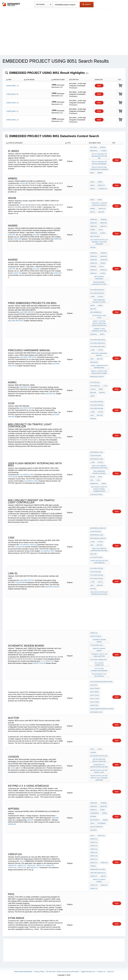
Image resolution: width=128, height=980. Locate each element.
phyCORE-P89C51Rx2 (98, 343)
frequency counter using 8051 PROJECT (99, 204)
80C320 (93, 477)
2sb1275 (103, 876)
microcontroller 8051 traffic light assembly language (99, 778)
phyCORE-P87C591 (27, 580)
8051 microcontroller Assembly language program (99, 242)
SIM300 (100, 173)
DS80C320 (93, 233)
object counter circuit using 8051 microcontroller (99, 323)
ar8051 (100, 182)
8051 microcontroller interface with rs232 (99, 593)
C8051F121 (104, 885)
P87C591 (93, 589)
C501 (92, 480)
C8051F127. (34, 868)
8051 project (95, 236)
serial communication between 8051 (99, 367)
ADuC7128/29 (95, 702)
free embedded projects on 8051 (99, 301)
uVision (93, 752)
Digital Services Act (88, 972)
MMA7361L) (94, 151)
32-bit (21, 768)
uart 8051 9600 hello (98, 873)
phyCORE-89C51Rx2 (28, 312)
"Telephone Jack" (97, 645)
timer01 (93, 866)
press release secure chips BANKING (99, 562)
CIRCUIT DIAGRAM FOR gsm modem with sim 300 (99, 156)
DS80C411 (103, 226)
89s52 (92, 173)
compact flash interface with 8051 (99, 330)
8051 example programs (99, 278)
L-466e (92, 297)
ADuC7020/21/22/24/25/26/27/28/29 (101, 682)
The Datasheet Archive (11, 4)
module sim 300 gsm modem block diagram (99, 168)
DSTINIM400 (101, 823)
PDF (99, 86)
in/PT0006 (93, 147)
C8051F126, (22, 868)
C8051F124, (50, 865)
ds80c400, (12, 235)
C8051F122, (31, 865)
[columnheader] (14, 80)
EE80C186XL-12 (12, 86)
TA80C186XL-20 (12, 94)
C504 (98, 480)
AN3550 (93, 230)
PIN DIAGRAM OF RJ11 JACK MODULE (99, 675)
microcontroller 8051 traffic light (99, 771)
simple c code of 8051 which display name (99, 372)
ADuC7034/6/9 (95, 688)
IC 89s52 (104, 151)
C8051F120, (12, 865)
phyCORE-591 (25, 387)
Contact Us (101, 972)
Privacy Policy (39, 972)
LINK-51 (100, 582)
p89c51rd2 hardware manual (99, 354)
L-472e (105, 386)
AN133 (22, 861)
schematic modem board (99, 641)
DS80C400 (17, 239)
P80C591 (102, 393)
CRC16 (100, 230)
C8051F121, (22, 865)
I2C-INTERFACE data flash (99, 317)
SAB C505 (93, 554)
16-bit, (13, 768)
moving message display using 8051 (99, 760)
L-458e (92, 462)
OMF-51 (93, 189)
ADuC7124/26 (95, 699)
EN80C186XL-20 (12, 103)
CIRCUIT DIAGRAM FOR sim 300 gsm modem (99, 163)
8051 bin (101, 212)
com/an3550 (94, 813)
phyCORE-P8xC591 (52, 587)
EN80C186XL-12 (12, 120)
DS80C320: (94, 260)
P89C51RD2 (94, 362)
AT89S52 (103, 147)
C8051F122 (94, 888)
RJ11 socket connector (99, 664)
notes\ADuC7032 (96, 712)
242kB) (102, 810)
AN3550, (105, 813)
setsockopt (95, 820)
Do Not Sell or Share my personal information (63, 972)
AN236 (22, 183)
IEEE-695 (93, 309)
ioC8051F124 (103, 189)
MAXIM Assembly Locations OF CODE (99, 283)
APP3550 (93, 266)
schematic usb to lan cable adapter (99, 655)
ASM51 (100, 305)
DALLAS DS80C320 (96, 827)
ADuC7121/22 (95, 695)
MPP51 (102, 334)
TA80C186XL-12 (12, 111)
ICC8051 (103, 233)
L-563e (92, 412)
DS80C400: (104, 260)
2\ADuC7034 (94, 705)
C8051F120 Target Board (99, 650)
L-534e (92, 542)
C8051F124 (101, 185)
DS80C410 (93, 226)
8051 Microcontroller (99, 756)
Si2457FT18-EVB (39, 663)
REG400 (93, 247)
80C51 (100, 477)
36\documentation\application (102, 709)
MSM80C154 (94, 483)
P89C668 (93, 419)
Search (86, 4)
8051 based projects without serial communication (99, 489)
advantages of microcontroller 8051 (99, 766)
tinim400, (37, 235)
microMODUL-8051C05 (28, 545)
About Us (111, 972)
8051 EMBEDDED (96, 312)
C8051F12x (94, 863)
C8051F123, (41, 865)
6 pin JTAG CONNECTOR (98, 660)
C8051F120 (49, 661)
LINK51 (92, 396)
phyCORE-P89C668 (27, 408)
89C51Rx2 (93, 334)
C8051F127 (94, 876)
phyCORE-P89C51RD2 (28, 357)
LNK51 (92, 823)
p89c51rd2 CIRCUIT (97, 377)
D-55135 (100, 297)
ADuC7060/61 (95, 692)
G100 (92, 359)
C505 (92, 545)
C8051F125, (12, 868)
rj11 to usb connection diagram (99, 670)
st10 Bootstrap (96, 495)
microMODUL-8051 (27, 475)
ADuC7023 (94, 685)
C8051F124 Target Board (99, 881)
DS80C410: (94, 263)
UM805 (104, 483)
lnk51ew (93, 830)
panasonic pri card (98, 869)
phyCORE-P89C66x (97, 405)
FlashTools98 (13, 477)
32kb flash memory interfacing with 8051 (99, 467)
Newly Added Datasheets (23, 972)
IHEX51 (92, 305)
